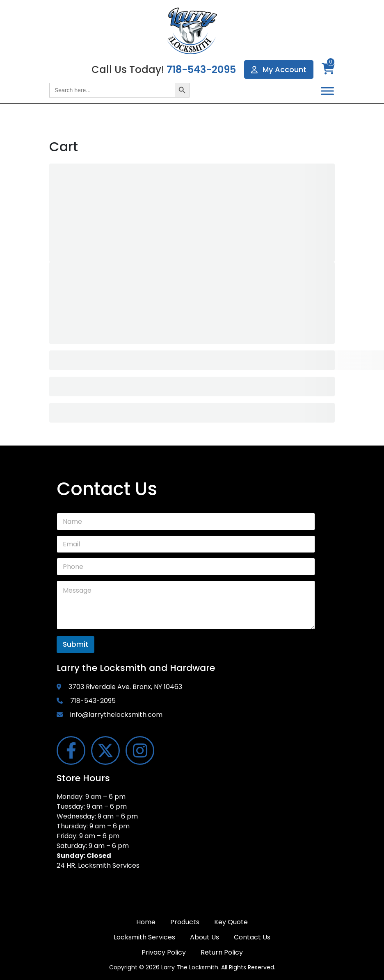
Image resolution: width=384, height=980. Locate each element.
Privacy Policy (164, 952)
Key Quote (231, 922)
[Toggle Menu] (327, 91)
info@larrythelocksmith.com (116, 715)
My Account (279, 69)
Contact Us (252, 937)
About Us (205, 937)
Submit (75, 644)
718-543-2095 (201, 69)
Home (146, 922)
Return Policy (222, 952)
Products (185, 922)
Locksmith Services (144, 937)
